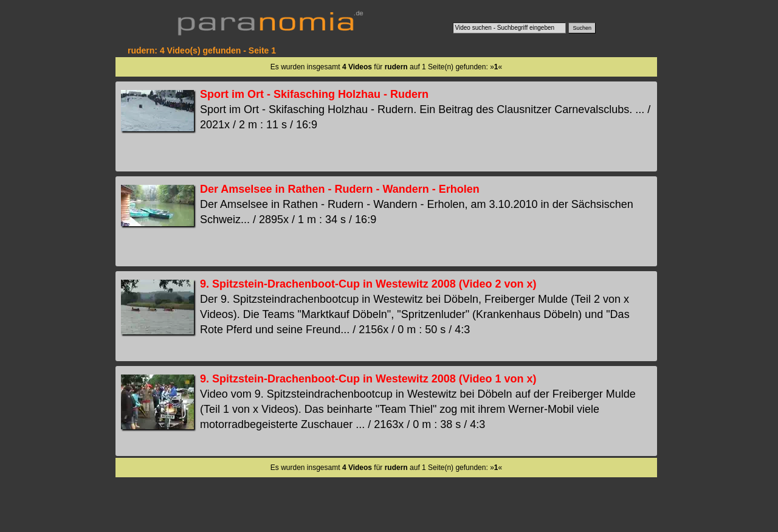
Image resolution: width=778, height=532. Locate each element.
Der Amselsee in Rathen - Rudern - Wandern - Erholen (340, 189)
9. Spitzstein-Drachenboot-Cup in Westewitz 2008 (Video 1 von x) (368, 379)
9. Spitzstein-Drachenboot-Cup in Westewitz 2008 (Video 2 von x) (368, 284)
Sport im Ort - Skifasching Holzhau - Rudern (314, 94)
